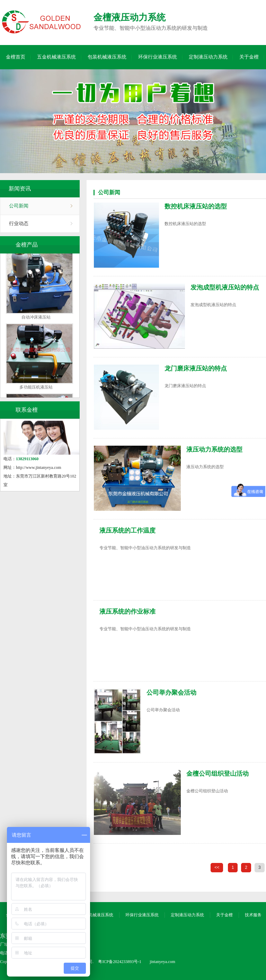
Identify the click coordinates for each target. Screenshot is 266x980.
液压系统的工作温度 (127, 531)
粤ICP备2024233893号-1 (120, 962)
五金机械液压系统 (56, 57)
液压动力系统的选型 (214, 449)
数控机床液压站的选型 (196, 206)
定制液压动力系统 (208, 57)
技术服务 (253, 915)
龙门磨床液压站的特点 (196, 368)
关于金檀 (249, 57)
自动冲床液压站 (36, 320)
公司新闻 (19, 206)
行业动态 (19, 224)
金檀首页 (16, 57)
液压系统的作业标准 (127, 612)
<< (217, 867)
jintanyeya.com (162, 962)
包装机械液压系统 (107, 57)
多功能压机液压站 (36, 390)
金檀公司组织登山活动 (218, 774)
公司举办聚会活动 (171, 693)
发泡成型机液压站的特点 (225, 287)
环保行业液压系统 (158, 57)
